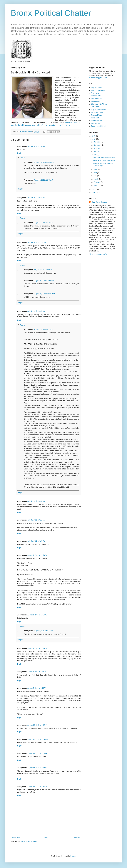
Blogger (73, 856)
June (96, 169)
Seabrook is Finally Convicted (104, 157)
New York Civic (97, 99)
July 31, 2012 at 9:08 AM (36, 501)
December (98, 142)
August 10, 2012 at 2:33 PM (37, 725)
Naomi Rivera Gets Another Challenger (103, 165)
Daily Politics (96, 101)
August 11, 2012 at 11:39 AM (38, 739)
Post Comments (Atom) (29, 842)
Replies (22, 158)
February (97, 182)
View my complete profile (98, 254)
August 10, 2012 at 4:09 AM (44, 281)
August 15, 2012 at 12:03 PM (44, 294)
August (96, 151)
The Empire (95, 107)
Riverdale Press (97, 112)
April (95, 176)
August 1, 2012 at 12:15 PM (37, 648)
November (98, 145)
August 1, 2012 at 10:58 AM (37, 555)
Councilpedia (96, 96)
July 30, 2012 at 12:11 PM (43, 270)
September (98, 148)
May (95, 173)
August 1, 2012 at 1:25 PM (37, 672)
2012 (94, 139)
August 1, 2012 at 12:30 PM (44, 162)
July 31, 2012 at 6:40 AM (36, 311)
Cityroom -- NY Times (99, 104)
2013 (94, 136)
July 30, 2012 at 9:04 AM (36, 146)
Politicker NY (96, 118)
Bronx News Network (99, 126)
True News (95, 93)
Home (46, 838)
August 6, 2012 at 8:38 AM (43, 180)
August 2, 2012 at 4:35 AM (43, 223)
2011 (94, 189)
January (97, 185)
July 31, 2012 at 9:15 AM (36, 520)
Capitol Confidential (98, 90)
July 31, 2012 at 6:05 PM (36, 541)
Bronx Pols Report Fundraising (104, 160)
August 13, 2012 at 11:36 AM (38, 753)
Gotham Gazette (97, 121)
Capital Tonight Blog (98, 110)
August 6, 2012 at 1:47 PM (43, 631)
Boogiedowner (96, 123)
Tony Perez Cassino (100, 202)
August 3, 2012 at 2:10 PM (37, 688)
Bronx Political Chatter (51, 13)
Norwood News (97, 115)
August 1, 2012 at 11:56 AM (37, 615)
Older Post (77, 838)
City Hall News (96, 88)
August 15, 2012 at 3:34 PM (37, 787)
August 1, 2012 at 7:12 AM (43, 329)
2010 (94, 192)
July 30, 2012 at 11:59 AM (37, 242)
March (96, 179)
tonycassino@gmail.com (98, 78)
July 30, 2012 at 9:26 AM (36, 198)
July (95, 155)
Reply (19, 153)
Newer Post (16, 838)
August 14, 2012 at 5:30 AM (37, 768)
